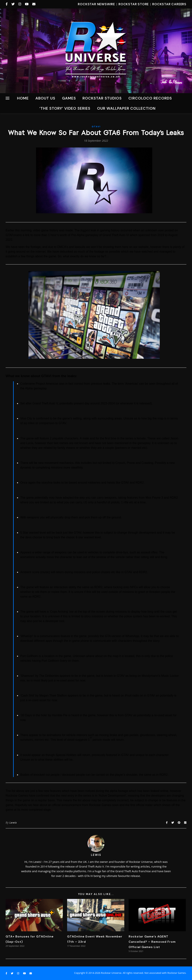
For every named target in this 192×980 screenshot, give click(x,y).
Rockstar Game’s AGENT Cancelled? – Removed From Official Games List (152, 942)
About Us (45, 98)
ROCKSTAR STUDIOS (102, 98)
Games (69, 98)
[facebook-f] (7, 4)
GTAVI (96, 127)
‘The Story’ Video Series (65, 108)
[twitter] (13, 4)
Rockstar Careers (169, 4)
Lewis (13, 823)
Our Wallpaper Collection (126, 108)
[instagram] (20, 4)
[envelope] (34, 4)
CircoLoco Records (150, 98)
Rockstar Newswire (96, 4)
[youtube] (27, 4)
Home (23, 98)
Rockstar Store (134, 4)
